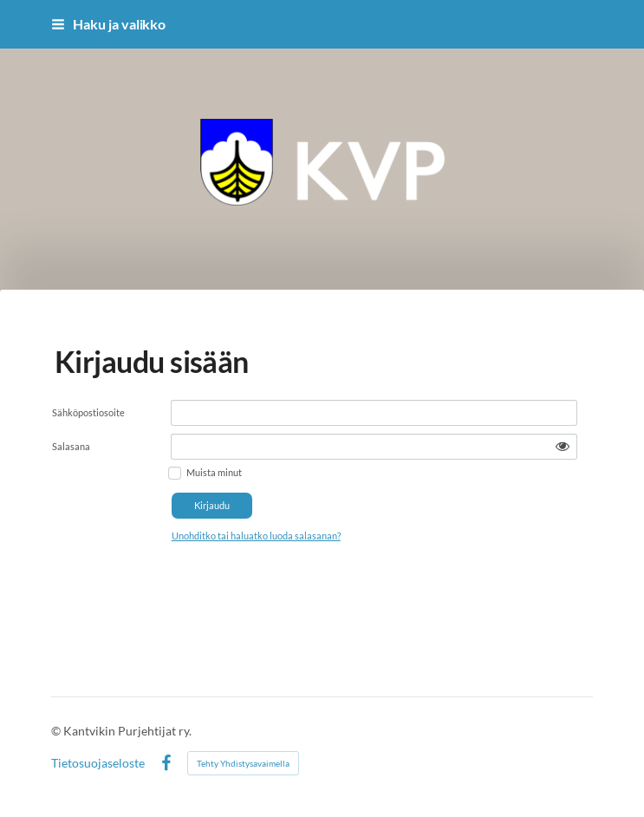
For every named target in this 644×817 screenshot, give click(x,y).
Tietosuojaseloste (98, 763)
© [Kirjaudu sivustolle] (57, 731)
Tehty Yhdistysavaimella (243, 763)
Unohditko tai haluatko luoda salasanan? (256, 536)
